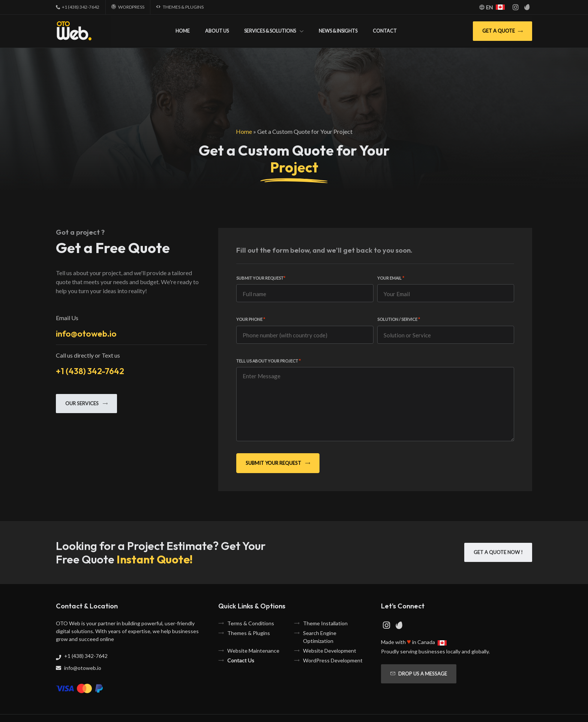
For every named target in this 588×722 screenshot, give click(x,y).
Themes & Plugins (183, 7)
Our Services (86, 403)
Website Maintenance (253, 651)
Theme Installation (325, 623)
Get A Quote (502, 31)
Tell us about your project (268, 361)
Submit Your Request (261, 278)
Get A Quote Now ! (498, 552)
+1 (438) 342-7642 (81, 7)
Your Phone (251, 319)
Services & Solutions (270, 31)
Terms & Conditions (251, 623)
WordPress (131, 7)
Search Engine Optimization (320, 637)
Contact (385, 31)
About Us (217, 31)
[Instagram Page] (516, 7)
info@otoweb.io (86, 333)
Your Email (391, 278)
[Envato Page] (527, 7)
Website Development (330, 651)
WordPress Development (333, 660)
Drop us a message (419, 674)
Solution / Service (399, 319)
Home (183, 31)
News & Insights (338, 31)
